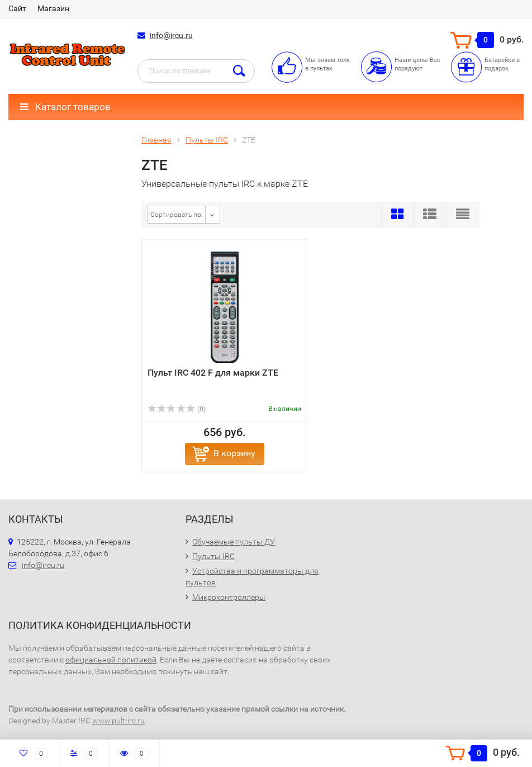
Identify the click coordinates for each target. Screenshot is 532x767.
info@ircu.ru (171, 35)
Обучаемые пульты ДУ (234, 542)
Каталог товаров (65, 107)
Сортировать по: (177, 215)
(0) (177, 409)
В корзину (234, 453)
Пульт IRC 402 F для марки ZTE (213, 373)
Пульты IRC (213, 556)
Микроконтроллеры (229, 597)
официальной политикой (111, 660)
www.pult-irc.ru (118, 721)
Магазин (53, 8)
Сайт (17, 8)
